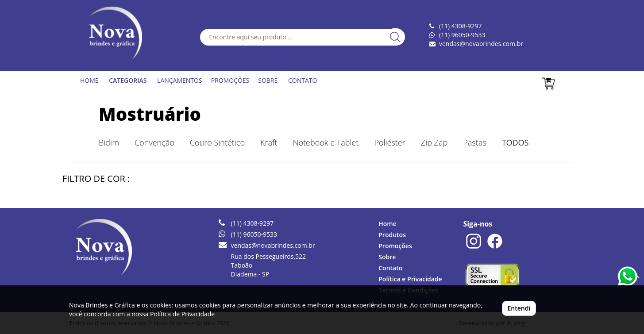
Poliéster (389, 142)
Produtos (392, 235)
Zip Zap (434, 142)
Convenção (154, 142)
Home (388, 224)
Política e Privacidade (410, 279)
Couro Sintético (217, 142)
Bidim (109, 142)
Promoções (395, 246)
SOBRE (268, 80)
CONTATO (303, 80)
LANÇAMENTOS (180, 80)
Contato (390, 268)
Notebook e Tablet (326, 142)
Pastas (474, 142)
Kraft (269, 142)
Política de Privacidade (182, 314)
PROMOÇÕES (230, 80)
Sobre (387, 257)
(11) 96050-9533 (462, 35)
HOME (89, 80)
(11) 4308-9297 (252, 223)
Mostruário (150, 114)
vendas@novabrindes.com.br (481, 44)
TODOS (515, 142)
